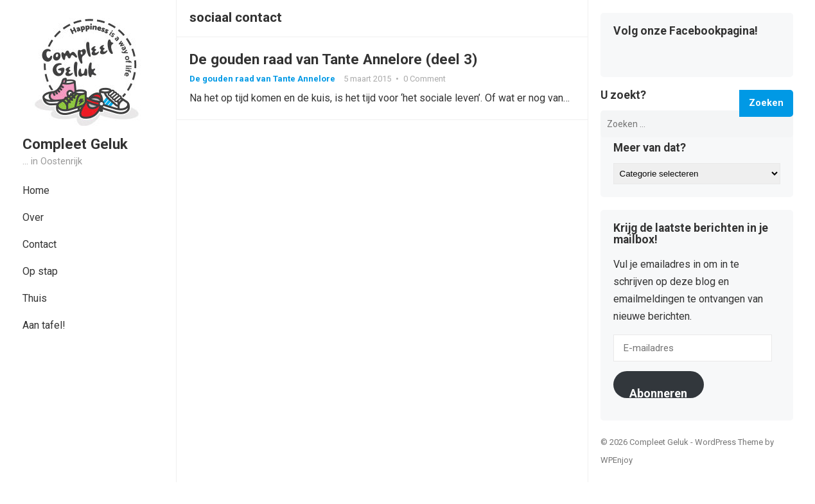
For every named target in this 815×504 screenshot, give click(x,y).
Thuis (35, 298)
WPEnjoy (617, 460)
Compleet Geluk (75, 144)
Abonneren (658, 392)
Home (36, 190)
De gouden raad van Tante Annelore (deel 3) (333, 59)
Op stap (40, 271)
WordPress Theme (729, 442)
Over (33, 217)
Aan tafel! (44, 325)
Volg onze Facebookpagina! (686, 31)
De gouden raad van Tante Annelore (262, 79)
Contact (39, 244)
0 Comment (425, 79)
